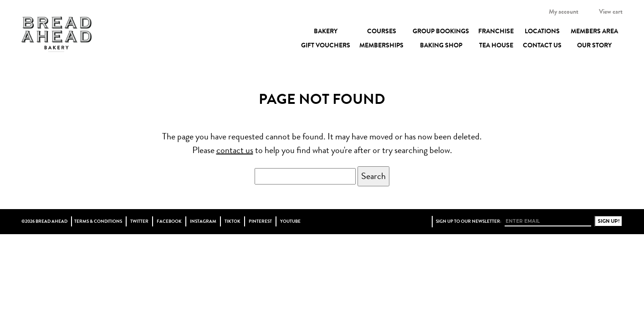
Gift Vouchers (326, 45)
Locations (542, 31)
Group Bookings (441, 31)
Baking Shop (441, 45)
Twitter (139, 221)
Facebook (169, 221)
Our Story (594, 45)
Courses (382, 31)
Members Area (594, 31)
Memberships (381, 45)
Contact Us (542, 45)
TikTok (233, 221)
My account (564, 11)
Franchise (496, 31)
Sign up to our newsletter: (469, 221)
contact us (235, 150)
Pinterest (260, 221)
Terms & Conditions (98, 221)
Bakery (326, 31)
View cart (611, 11)
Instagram (203, 221)
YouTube (290, 221)
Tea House (496, 45)
